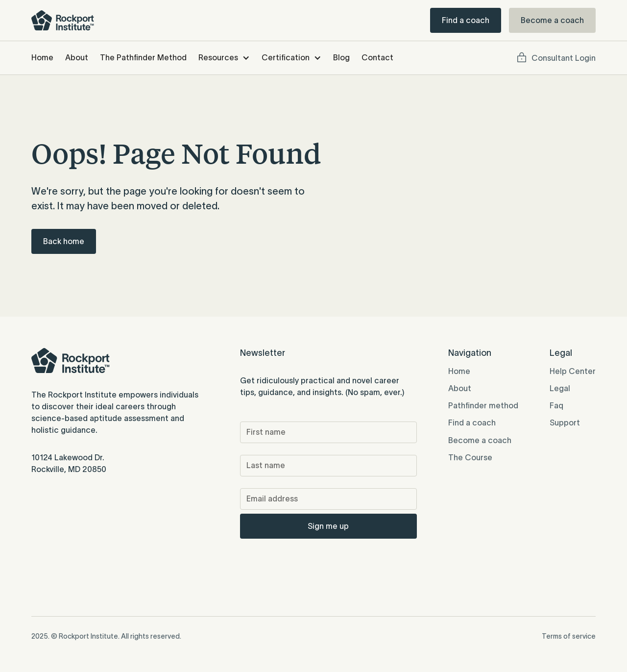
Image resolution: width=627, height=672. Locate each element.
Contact (377, 57)
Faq (556, 405)
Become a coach (552, 20)
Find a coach (466, 20)
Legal (560, 388)
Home (42, 57)
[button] (224, 58)
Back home (64, 241)
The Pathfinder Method (143, 57)
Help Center (573, 371)
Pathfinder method (483, 405)
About (77, 57)
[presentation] (314, 562)
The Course (470, 457)
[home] (63, 20)
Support (565, 423)
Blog (341, 57)
